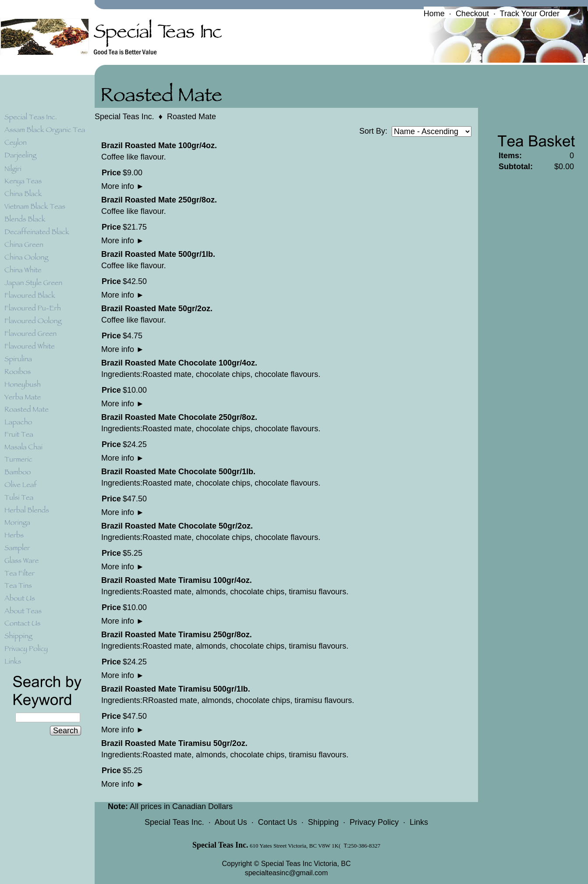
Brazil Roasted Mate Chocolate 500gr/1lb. (178, 472)
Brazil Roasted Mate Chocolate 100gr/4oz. (179, 363)
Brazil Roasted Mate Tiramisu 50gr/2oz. (174, 743)
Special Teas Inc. (124, 117)
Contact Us (278, 822)
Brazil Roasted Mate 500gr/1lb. (158, 254)
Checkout (472, 14)
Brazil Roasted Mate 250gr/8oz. (159, 200)
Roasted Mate (191, 117)
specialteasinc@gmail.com (287, 873)
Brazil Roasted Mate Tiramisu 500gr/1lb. (176, 689)
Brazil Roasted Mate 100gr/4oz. (159, 146)
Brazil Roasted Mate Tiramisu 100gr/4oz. (177, 580)
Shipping (323, 822)
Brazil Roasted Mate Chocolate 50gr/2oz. (177, 526)
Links (419, 822)
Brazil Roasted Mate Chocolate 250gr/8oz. (179, 417)
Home (434, 14)
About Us (231, 822)
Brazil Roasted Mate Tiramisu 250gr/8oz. (177, 635)
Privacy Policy (374, 822)
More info (123, 186)
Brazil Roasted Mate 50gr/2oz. (157, 309)
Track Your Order (530, 14)
